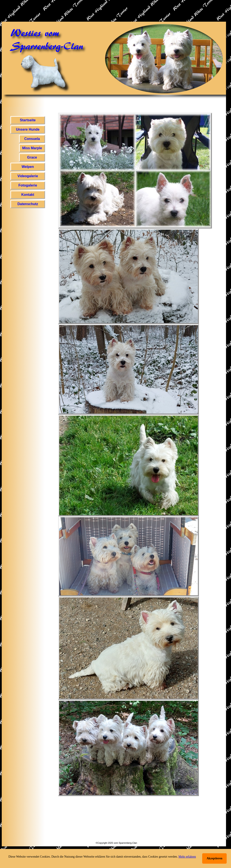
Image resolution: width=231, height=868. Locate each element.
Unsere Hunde (28, 129)
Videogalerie (28, 176)
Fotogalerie (28, 185)
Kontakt (28, 195)
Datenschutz (28, 204)
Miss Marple (32, 148)
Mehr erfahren (187, 857)
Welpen (28, 167)
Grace (32, 157)
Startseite (28, 120)
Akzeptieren (214, 858)
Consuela (32, 139)
